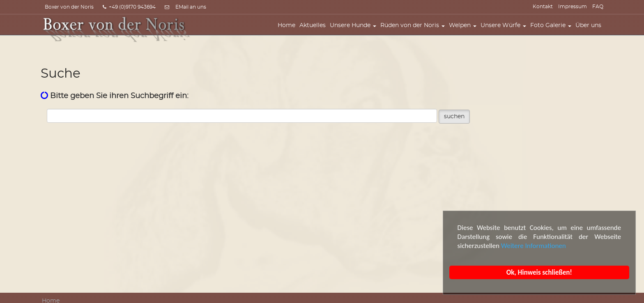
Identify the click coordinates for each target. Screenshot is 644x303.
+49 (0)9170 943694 (129, 7)
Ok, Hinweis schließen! (539, 272)
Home (289, 32)
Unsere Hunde (355, 32)
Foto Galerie (553, 32)
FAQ (598, 7)
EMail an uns (191, 7)
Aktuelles (315, 32)
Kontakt (543, 7)
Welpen (465, 32)
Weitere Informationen (534, 246)
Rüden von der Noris (415, 32)
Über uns (590, 32)
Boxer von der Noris (69, 7)
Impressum (573, 7)
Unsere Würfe (505, 32)
